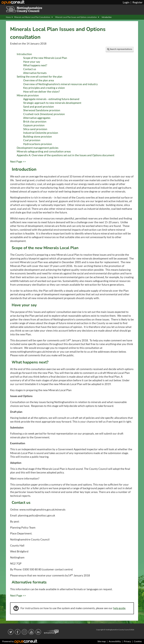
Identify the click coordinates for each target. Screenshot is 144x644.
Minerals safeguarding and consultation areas (44, 151)
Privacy (127, 641)
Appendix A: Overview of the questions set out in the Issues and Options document (66, 155)
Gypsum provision (34, 125)
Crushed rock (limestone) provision (44, 114)
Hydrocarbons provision (38, 144)
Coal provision (32, 140)
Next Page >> (18, 162)
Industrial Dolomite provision (41, 133)
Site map (102, 641)
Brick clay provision (35, 122)
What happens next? (35, 65)
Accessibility (115, 641)
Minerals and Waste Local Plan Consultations (32, 17)
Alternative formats (35, 73)
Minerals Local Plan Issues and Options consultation (76, 17)
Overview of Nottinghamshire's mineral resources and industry (60, 84)
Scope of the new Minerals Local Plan (45, 58)
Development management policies (38, 148)
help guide (119, 608)
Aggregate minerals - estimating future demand (51, 99)
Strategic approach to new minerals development (52, 103)
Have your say (32, 62)
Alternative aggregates (37, 118)
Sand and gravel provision (39, 107)
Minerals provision (28, 95)
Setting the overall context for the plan (40, 77)
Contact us (30, 69)
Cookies (138, 641)
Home (8, 17)
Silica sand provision (35, 129)
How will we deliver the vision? (41, 92)
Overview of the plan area (39, 80)
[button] (120, 49)
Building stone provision (38, 137)
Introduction (24, 54)
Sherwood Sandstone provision (42, 110)
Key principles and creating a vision (44, 88)
